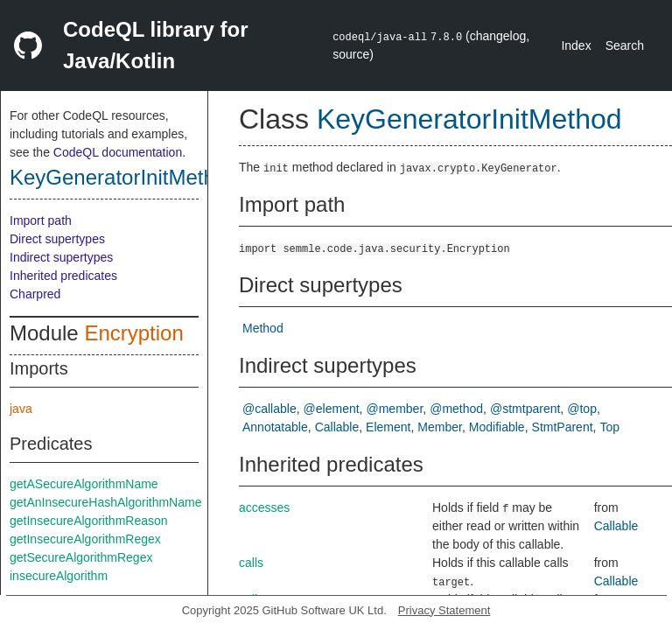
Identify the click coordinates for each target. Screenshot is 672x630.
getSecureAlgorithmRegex (81, 557)
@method (456, 409)
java (21, 409)
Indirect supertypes (61, 257)
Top (609, 427)
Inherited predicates (63, 276)
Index (576, 45)
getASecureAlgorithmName (84, 484)
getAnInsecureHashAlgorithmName (105, 502)
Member (440, 427)
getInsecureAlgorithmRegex (85, 539)
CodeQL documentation (118, 152)
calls (251, 563)
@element (332, 409)
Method (263, 328)
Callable (337, 427)
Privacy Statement (444, 610)
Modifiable (497, 427)
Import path (41, 220)
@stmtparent (525, 409)
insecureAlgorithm (59, 576)
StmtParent (563, 427)
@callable (269, 409)
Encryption (133, 333)
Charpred (35, 294)
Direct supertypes (57, 239)
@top (582, 409)
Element (388, 427)
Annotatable (275, 427)
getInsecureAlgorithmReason (89, 521)
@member (395, 409)
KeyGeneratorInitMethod (124, 177)
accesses (264, 507)
